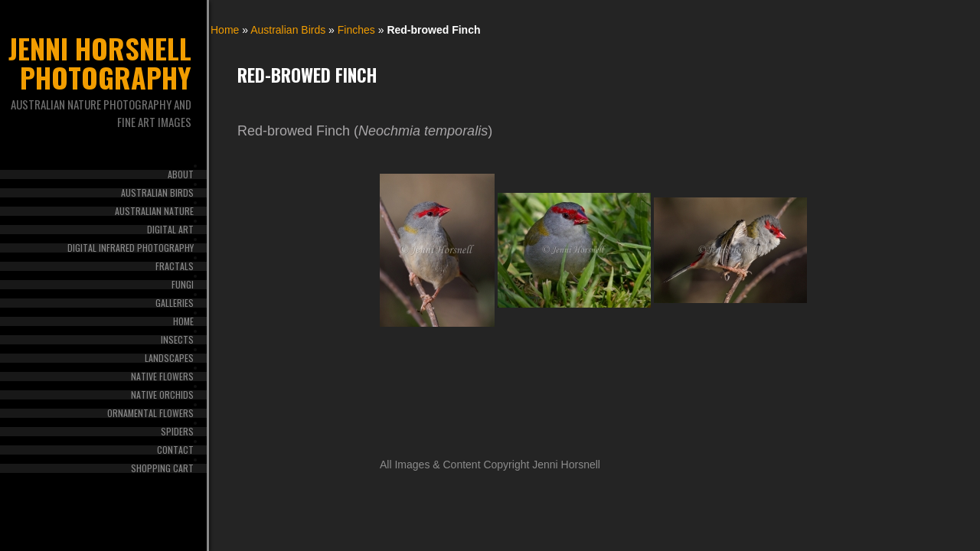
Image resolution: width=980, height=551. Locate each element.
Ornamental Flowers (150, 413)
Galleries (175, 303)
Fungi (183, 285)
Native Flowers (162, 377)
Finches (356, 30)
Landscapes (169, 358)
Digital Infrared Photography (131, 248)
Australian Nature (154, 211)
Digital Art (170, 230)
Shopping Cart (162, 468)
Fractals (175, 266)
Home (183, 321)
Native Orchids (162, 395)
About (181, 174)
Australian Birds (157, 193)
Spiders (177, 432)
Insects (177, 340)
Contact (175, 450)
